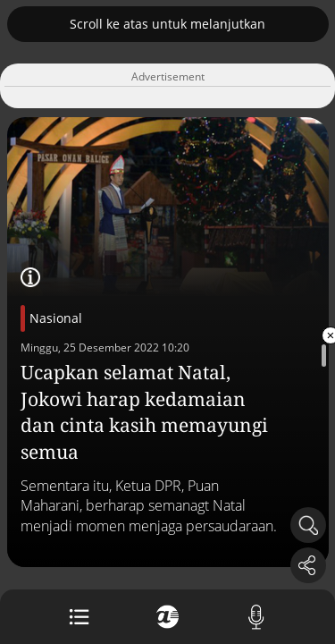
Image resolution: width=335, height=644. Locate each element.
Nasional (56, 318)
